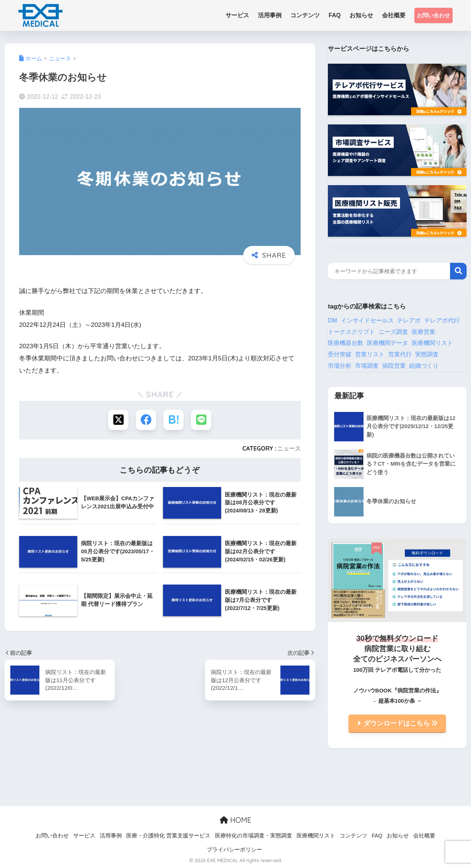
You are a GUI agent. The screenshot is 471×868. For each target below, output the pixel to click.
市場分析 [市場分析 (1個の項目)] (340, 366)
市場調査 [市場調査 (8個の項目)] (367, 366)
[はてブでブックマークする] (173, 420)
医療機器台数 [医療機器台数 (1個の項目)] (346, 343)
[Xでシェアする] (118, 420)
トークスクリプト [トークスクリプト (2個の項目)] (351, 332)
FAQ (377, 836)
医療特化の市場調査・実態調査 (254, 836)
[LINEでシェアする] (201, 420)
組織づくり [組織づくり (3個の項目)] (424, 366)
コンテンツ (353, 836)
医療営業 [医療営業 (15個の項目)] (424, 332)
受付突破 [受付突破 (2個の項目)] (340, 354)
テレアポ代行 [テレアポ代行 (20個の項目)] (442, 320)
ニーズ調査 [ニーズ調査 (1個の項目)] (393, 332)
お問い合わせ (433, 15)
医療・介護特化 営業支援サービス (168, 836)
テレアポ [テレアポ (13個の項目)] (409, 320)
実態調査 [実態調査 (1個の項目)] (427, 354)
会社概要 (424, 836)
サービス (84, 836)
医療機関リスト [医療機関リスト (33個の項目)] (432, 343)
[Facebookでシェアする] (146, 420)
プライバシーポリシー (234, 850)
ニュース (289, 448)
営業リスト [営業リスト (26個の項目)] (370, 354)
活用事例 (111, 836)
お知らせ (398, 836)
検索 (458, 271)
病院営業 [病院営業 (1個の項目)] (394, 366)
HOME (235, 820)
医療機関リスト (316, 836)
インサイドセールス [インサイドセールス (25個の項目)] (367, 320)
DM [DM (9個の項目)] (332, 320)
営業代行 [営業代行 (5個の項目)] (400, 354)
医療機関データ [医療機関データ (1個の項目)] (387, 343)
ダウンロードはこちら (401, 723)
